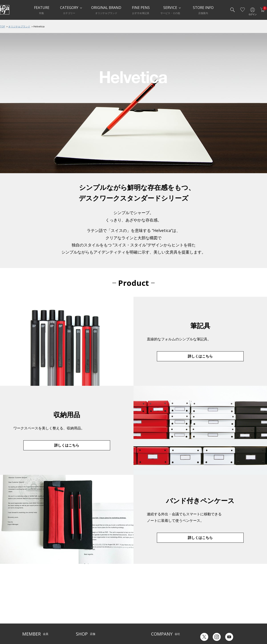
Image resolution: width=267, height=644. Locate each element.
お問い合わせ (30, 613)
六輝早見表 (205, 602)
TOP (3, 26)
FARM (79, 627)
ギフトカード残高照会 (211, 609)
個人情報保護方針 (33, 620)
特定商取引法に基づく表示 (38, 627)
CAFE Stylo (82, 620)
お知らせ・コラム (119, 613)
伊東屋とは (158, 599)
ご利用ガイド (30, 599)
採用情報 (156, 620)
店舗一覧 (81, 599)
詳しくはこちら (200, 356)
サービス (113, 599)
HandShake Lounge (88, 613)
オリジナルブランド (19, 26)
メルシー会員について (36, 606)
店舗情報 (113, 606)
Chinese (240, 626)
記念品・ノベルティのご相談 (168, 613)
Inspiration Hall (85, 606)
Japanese (204, 626)
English (222, 626)
